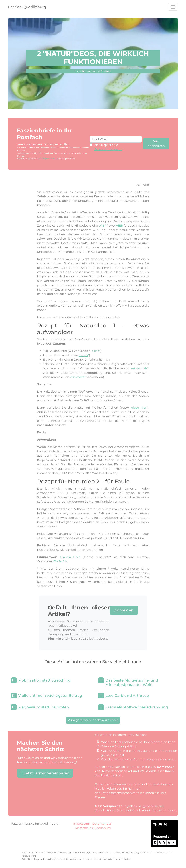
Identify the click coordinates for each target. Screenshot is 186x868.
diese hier (139, 408)
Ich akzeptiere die (109, 147)
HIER (103, 226)
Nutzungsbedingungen (48, 159)
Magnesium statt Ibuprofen (44, 707)
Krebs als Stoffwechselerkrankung (137, 707)
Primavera (77, 377)
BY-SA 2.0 (60, 561)
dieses (83, 355)
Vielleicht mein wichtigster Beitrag (50, 696)
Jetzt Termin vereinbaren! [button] (45, 773)
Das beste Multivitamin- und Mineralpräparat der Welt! (132, 682)
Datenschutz (102, 824)
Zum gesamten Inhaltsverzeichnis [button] (93, 720)
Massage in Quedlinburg (93, 828)
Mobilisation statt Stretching (45, 680)
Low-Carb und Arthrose (127, 696)
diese (95, 351)
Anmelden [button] (124, 610)
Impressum (82, 824)
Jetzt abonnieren (156, 144)
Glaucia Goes (70, 557)
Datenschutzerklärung (109, 149)
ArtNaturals (139, 368)
